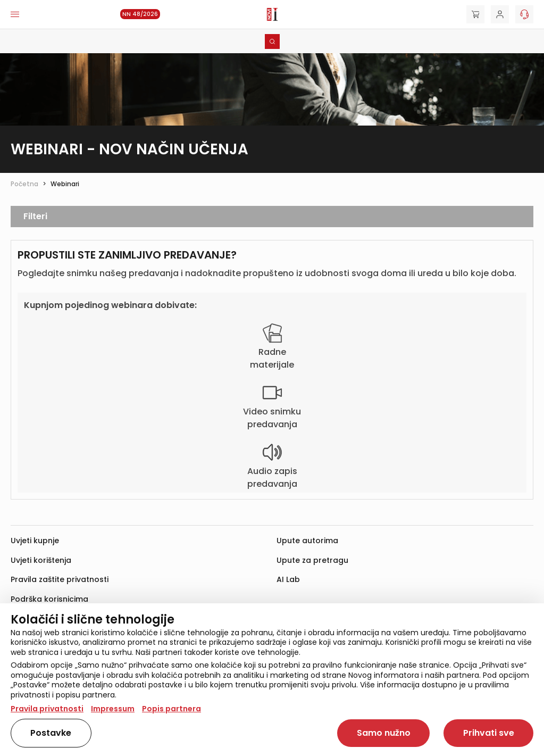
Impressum (113, 709)
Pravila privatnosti (47, 709)
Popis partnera (171, 709)
